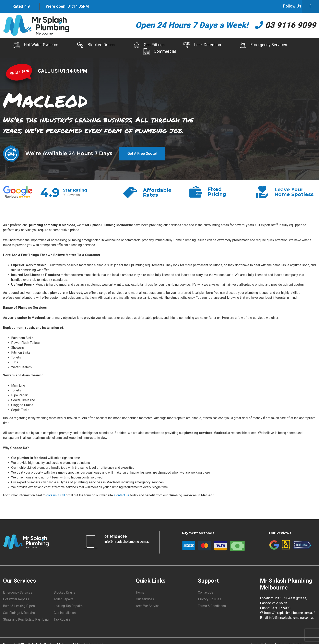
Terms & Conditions (212, 606)
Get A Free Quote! (142, 154)
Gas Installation (65, 613)
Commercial (159, 52)
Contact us (122, 495)
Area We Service (148, 606)
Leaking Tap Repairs (68, 606)
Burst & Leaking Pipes (19, 606)
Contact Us (206, 592)
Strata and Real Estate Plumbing (26, 620)
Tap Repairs (62, 620)
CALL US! (49, 71)
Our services (145, 599)
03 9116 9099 (285, 25)
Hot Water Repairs (16, 599)
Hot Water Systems (33, 45)
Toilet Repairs (64, 599)
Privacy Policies (210, 599)
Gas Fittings (149, 45)
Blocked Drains (94, 45)
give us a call (56, 495)
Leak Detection (203, 45)
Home (140, 592)
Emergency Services (265, 45)
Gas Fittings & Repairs (19, 613)
